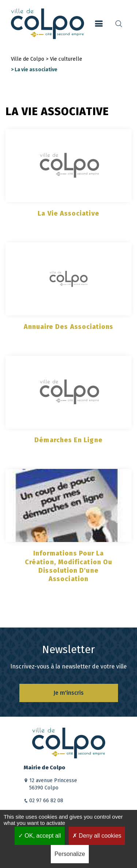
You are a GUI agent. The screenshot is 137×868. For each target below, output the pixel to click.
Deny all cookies (97, 836)
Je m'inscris (68, 693)
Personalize (70, 854)
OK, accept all (40, 836)
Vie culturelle (66, 59)
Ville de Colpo (28, 59)
